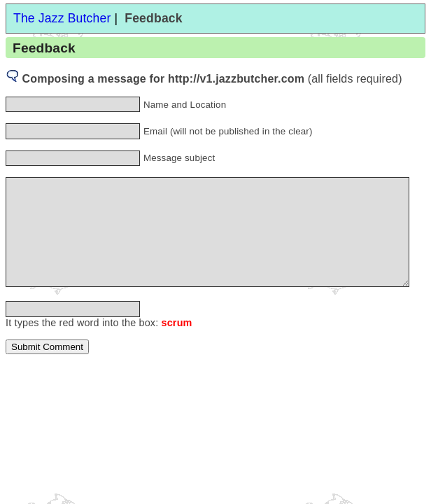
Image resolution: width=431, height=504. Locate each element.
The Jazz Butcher (62, 18)
